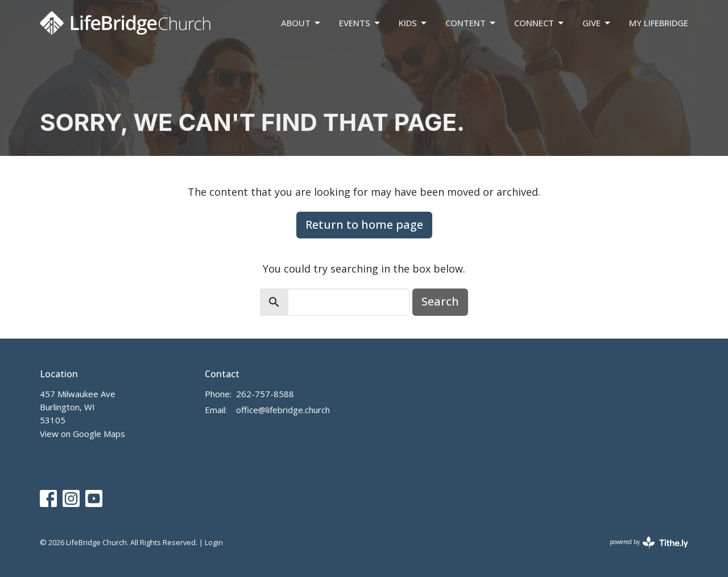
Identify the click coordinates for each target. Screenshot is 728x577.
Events (360, 23)
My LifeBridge (659, 23)
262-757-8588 (265, 394)
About (301, 23)
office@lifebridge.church (283, 410)
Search (440, 301)
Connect (540, 23)
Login (214, 542)
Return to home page (364, 224)
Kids (413, 23)
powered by (649, 543)
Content (471, 23)
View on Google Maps (82, 434)
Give (597, 23)
